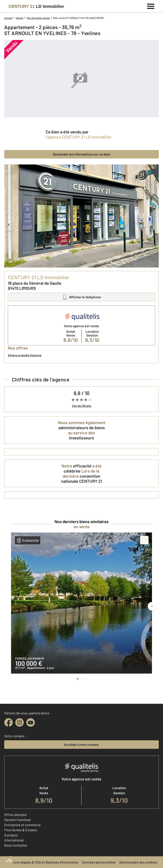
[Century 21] (36, 6)
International (14, 840)
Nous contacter (16, 845)
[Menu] (151, 6)
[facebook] (8, 722)
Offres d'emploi (15, 815)
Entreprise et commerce (22, 825)
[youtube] (31, 722)
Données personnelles (99, 862)
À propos (11, 835)
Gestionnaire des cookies (138, 862)
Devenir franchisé (18, 820)
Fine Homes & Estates (21, 830)
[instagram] (20, 722)
